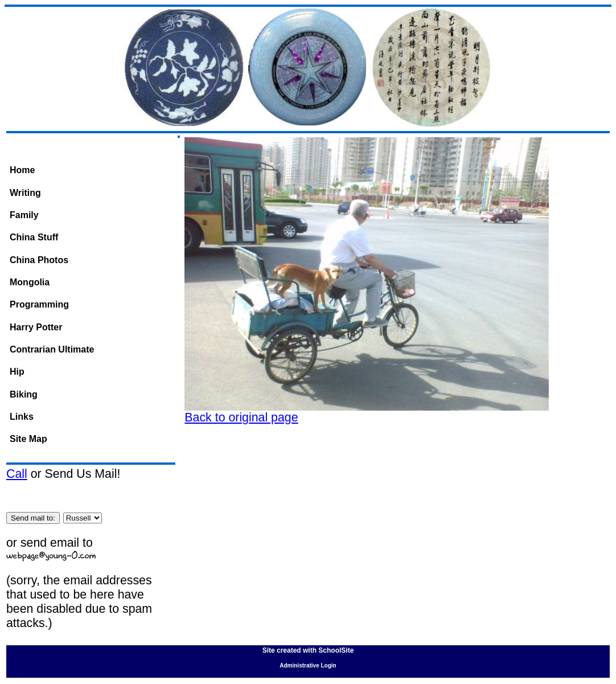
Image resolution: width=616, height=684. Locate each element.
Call (17, 474)
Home (22, 170)
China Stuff (34, 237)
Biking (24, 394)
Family (24, 215)
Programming (39, 304)
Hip (17, 372)
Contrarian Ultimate (52, 349)
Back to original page (241, 417)
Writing (25, 193)
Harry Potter (36, 327)
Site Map (28, 439)
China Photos (39, 260)
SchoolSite (336, 650)
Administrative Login (308, 665)
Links (22, 417)
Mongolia (30, 282)
